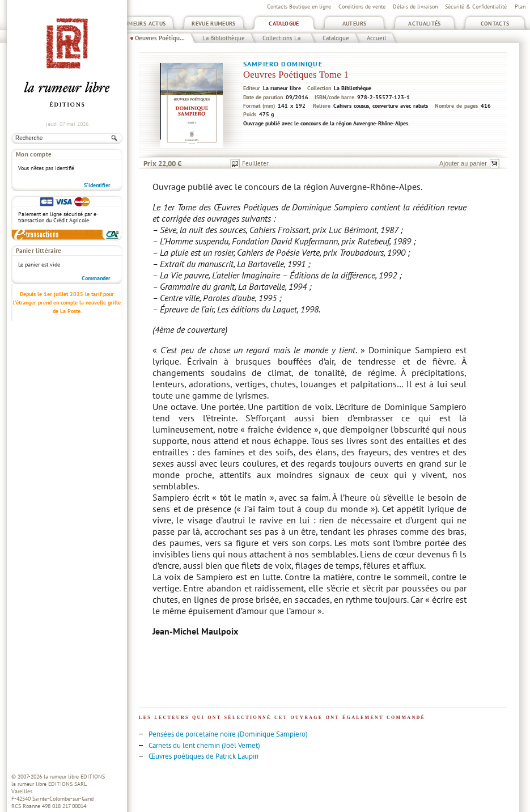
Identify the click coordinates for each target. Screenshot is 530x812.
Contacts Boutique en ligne (299, 7)
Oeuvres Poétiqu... (160, 38)
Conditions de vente (362, 7)
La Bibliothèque (224, 38)
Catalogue (284, 24)
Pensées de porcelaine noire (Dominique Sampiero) (228, 734)
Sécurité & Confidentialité (476, 7)
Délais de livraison (415, 7)
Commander (96, 278)
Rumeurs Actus (144, 24)
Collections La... (284, 38)
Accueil (376, 38)
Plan (520, 7)
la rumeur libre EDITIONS (74, 777)
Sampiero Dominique (283, 64)
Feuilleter (255, 163)
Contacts (495, 24)
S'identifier (97, 185)
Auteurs (355, 24)
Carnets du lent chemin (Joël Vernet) (204, 745)
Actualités (425, 24)
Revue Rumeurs (214, 24)
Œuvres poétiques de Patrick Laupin (203, 756)
